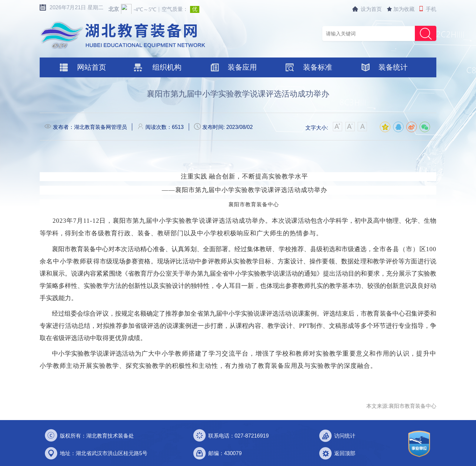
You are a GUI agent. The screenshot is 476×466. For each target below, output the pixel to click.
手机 (431, 9)
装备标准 (318, 67)
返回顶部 (345, 453)
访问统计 (345, 436)
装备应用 (242, 67)
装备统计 (393, 67)
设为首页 (371, 9)
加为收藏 (404, 9)
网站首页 (92, 67)
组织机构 (167, 67)
